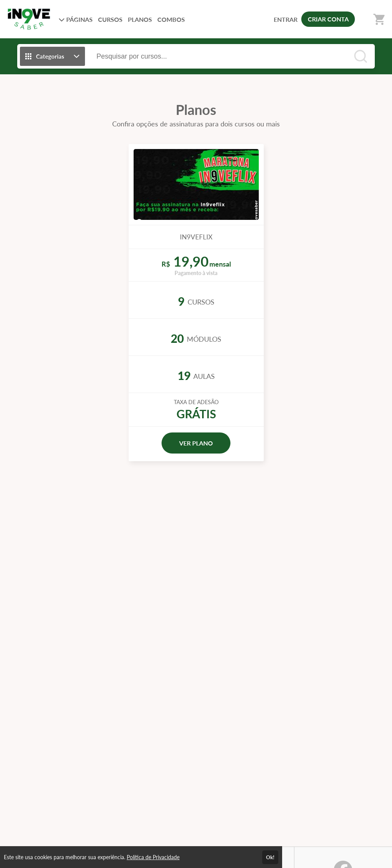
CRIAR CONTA (328, 19)
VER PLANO (196, 443)
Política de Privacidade (153, 857)
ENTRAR (286, 19)
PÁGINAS (76, 19)
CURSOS (110, 19)
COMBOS (171, 19)
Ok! (270, 857)
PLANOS (140, 19)
